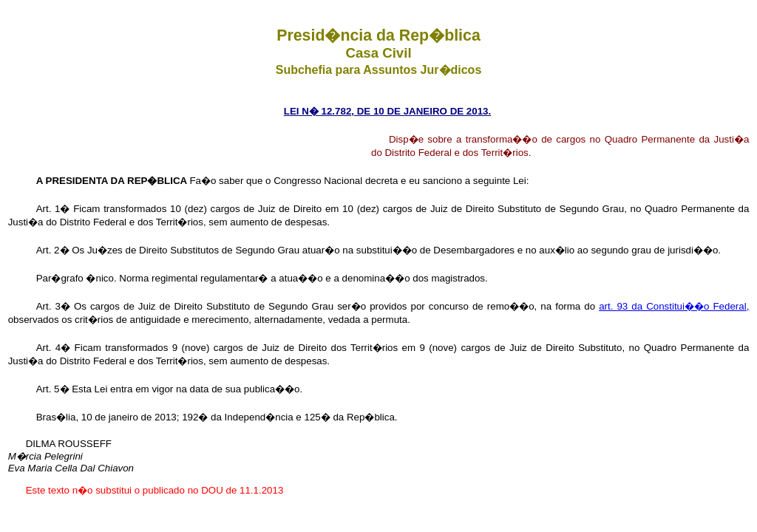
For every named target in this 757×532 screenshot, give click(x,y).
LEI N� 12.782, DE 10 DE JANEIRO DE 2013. (387, 111)
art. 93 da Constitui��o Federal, (674, 306)
